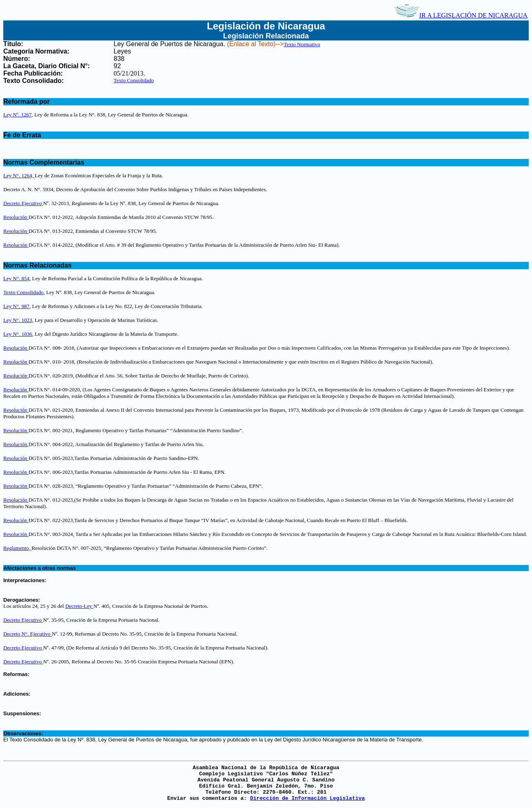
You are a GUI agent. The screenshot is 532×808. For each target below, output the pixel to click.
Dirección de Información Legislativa (307, 798)
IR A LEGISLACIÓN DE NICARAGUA (461, 15)
